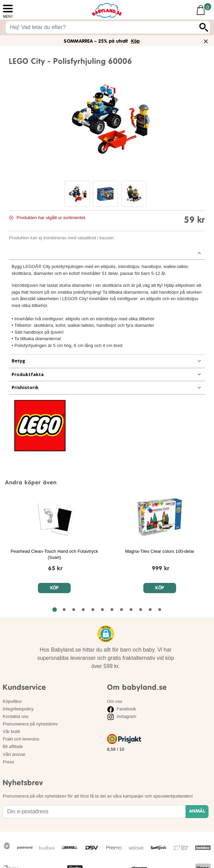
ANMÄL (197, 811)
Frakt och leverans (21, 739)
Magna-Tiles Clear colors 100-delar (160, 551)
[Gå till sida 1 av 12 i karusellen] (54, 610)
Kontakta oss (16, 716)
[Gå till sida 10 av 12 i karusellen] (141, 610)
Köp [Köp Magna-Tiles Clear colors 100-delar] (160, 588)
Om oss (115, 701)
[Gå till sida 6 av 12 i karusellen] (102, 610)
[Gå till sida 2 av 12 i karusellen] (64, 610)
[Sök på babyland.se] (102, 27)
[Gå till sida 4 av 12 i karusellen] (83, 610)
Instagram (122, 716)
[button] (77, 194)
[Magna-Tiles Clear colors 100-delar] (161, 567)
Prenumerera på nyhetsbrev (30, 724)
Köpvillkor (12, 701)
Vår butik (11, 731)
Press (8, 762)
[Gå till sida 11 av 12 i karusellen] (150, 610)
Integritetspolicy (18, 709)
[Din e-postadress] (94, 812)
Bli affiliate (13, 746)
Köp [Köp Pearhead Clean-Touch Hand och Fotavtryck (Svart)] (54, 588)
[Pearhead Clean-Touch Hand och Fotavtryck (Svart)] (55, 567)
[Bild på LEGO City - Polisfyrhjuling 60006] (107, 119)
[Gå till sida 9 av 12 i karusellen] (131, 610)
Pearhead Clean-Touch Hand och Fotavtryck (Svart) (54, 554)
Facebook (122, 709)
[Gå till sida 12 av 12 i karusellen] (160, 610)
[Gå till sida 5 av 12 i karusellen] (93, 610)
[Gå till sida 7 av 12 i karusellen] (112, 610)
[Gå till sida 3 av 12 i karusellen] (74, 610)
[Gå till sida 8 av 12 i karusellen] (122, 610)
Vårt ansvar (14, 754)
